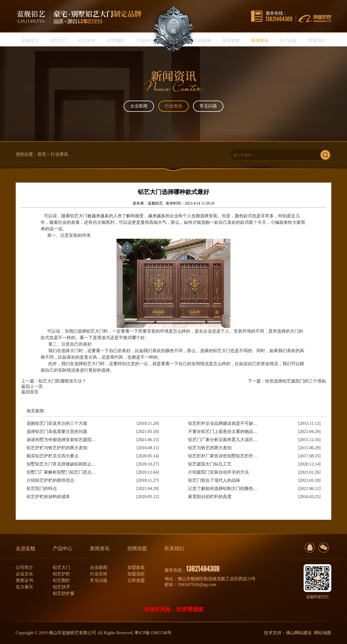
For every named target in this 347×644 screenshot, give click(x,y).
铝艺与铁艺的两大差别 (210, 448)
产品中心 (63, 549)
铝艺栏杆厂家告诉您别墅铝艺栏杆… (223, 456)
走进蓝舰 (25, 549)
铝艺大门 (62, 567)
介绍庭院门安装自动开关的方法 (219, 472)
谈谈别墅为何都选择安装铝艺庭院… (61, 440)
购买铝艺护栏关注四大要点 (53, 456)
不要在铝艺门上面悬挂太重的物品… (223, 431)
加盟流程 (136, 574)
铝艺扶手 (62, 587)
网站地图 (323, 633)
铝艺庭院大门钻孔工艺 (210, 464)
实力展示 (24, 587)
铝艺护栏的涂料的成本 (48, 497)
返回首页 (30, 392)
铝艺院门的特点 (42, 488)
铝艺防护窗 (64, 593)
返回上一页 (32, 386)
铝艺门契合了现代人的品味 (214, 480)
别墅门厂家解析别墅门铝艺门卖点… (61, 472)
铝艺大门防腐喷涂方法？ (62, 381)
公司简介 (24, 567)
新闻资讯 (100, 549)
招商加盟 (137, 549)
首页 (42, 154)
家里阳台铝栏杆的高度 (210, 497)
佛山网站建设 (299, 633)
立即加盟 (136, 580)
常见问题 (208, 106)
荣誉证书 (24, 580)
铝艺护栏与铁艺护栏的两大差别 (57, 448)
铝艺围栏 (62, 580)
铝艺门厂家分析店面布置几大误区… (223, 440)
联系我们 (174, 549)
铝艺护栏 (62, 574)
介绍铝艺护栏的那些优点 (50, 480)
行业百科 (99, 574)
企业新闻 (139, 106)
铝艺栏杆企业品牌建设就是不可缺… (223, 423)
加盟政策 (136, 567)
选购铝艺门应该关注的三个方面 (57, 423)
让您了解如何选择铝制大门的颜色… (223, 488)
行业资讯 (173, 106)
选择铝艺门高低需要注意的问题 (57, 431)
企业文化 (24, 574)
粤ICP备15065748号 (153, 633)
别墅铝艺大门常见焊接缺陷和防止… (61, 464)
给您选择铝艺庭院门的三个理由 (295, 381)
